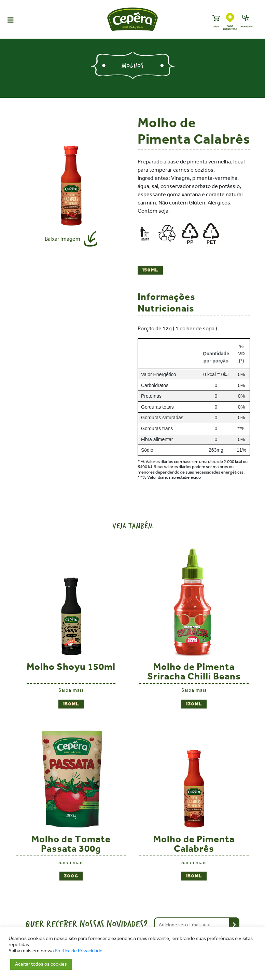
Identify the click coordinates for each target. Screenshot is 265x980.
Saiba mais (71, 690)
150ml (150, 270)
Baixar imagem (62, 239)
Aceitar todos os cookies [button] (41, 964)
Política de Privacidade (79, 951)
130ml (194, 704)
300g (71, 876)
